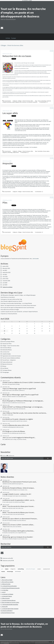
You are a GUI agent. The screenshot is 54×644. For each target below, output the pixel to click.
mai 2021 (5, 275)
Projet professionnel (7, 362)
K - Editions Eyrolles (6, 584)
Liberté (20, 301)
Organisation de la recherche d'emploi (11, 356)
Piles (5, 203)
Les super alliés (10, 113)
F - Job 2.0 (3, 592)
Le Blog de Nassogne (30, 295)
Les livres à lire (6, 352)
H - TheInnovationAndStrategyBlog (9, 605)
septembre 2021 (7, 272)
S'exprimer (3, 314)
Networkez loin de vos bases (17, 56)
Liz (3, 425)
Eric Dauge (6, 431)
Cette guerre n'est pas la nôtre (8, 299)
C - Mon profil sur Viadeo (7, 580)
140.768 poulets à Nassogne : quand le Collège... (12, 295)
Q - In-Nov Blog (4, 590)
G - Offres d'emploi (5, 598)
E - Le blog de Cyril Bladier (7, 594)
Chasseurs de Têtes (7, 344)
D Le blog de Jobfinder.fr (7, 611)
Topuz (5, 389)
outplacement (16, 152)
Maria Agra (6, 395)
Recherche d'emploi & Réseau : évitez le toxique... (19, 488)
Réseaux (4, 366)
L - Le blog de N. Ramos (6, 596)
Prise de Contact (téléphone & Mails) (11, 358)
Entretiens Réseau (7, 348)
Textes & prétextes (12, 314)
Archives (8, 38)
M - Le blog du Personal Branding (9, 586)
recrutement (30, 102)
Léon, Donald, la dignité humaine (9, 301)
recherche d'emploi (30, 569)
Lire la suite (36, 259)
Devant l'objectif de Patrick (31, 312)
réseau (39, 101)
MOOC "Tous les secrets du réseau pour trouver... (18, 506)
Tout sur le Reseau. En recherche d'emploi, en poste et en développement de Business (23, 13)
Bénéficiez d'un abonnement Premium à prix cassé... (20, 482)
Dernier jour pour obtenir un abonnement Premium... (20, 519)
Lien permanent (7, 101)
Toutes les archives (7, 287)
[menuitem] (9, 38)
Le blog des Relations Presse (8, 613)
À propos (14, 38)
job (21, 102)
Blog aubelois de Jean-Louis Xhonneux (25, 308)
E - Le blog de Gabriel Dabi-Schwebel (10, 609)
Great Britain (4, 297)
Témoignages (6, 372)
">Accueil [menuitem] (3, 36)
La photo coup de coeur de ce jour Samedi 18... (12, 312)
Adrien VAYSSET (8, 407)
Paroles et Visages (15, 310)
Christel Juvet (7, 382)
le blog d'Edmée (28, 303)
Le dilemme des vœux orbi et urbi (18, 425)
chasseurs (24, 102)
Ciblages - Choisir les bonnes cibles (26, 101)
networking (44, 101)
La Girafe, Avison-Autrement (29, 305)
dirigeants (17, 102)
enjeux (13, 102)
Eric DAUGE (6, 419)
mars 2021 (5, 277)
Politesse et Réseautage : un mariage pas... (30, 401)
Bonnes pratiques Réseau (8, 342)
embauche (35, 102)
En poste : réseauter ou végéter (23, 419)
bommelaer (9, 102)
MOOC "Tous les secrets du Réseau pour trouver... (19, 512)
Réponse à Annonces (7, 364)
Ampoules (8, 163)
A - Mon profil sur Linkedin (7, 582)
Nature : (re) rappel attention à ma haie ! (10, 305)
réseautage (10, 572)
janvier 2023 (5, 266)
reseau (3, 572)
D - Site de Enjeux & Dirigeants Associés (10, 588)
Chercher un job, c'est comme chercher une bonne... (30, 413)
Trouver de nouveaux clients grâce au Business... (18, 531)
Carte (3, 444)
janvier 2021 (5, 279)
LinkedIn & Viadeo (6, 354)
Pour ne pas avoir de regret (7, 308)
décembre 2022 (6, 268)
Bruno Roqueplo (8, 401)
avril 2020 (5, 283)
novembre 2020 (6, 281)
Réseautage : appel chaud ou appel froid (23, 389)
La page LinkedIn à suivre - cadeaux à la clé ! (17, 494)
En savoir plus (6, 643)
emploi (39, 569)
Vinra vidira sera (4, 310)
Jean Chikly (6, 413)
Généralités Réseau (7, 350)
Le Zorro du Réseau (19, 431)
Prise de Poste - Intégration (9, 360)
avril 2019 (5, 285)
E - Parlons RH (4, 607)
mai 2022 (5, 270)
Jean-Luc (6, 437)
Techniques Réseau (7, 370)
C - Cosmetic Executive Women (8, 600)
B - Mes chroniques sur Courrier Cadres (10, 602)
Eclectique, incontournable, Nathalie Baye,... (11, 303)
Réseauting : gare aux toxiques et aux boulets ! (18, 537)
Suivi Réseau (5, 368)
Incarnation (12, 297)
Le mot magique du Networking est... (23, 437)
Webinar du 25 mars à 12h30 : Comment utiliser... (30, 382)
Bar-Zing (20, 299)
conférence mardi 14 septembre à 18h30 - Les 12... (19, 500)
